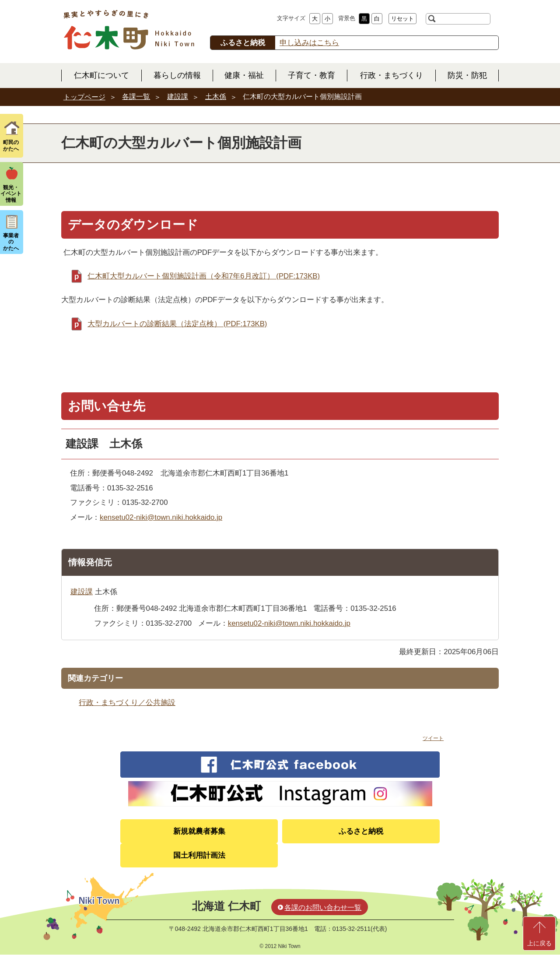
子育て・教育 (311, 75)
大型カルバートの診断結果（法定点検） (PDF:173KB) (177, 324)
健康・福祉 (244, 75)
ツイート (433, 738)
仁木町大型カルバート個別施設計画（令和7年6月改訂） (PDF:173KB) (204, 276)
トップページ (84, 97)
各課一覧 (136, 97)
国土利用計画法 (199, 855)
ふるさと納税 (361, 831)
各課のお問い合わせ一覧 (323, 907)
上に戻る (539, 943)
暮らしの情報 (177, 75)
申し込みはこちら (309, 43)
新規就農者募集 (199, 831)
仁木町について (101, 75)
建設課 (178, 97)
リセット (402, 19)
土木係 (216, 97)
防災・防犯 (467, 75)
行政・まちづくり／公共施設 (127, 703)
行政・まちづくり (392, 75)
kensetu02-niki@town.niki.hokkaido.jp (161, 517)
